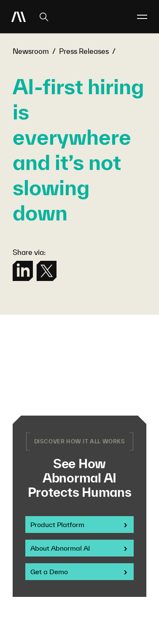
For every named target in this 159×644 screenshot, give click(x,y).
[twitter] (46, 271)
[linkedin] (23, 271)
